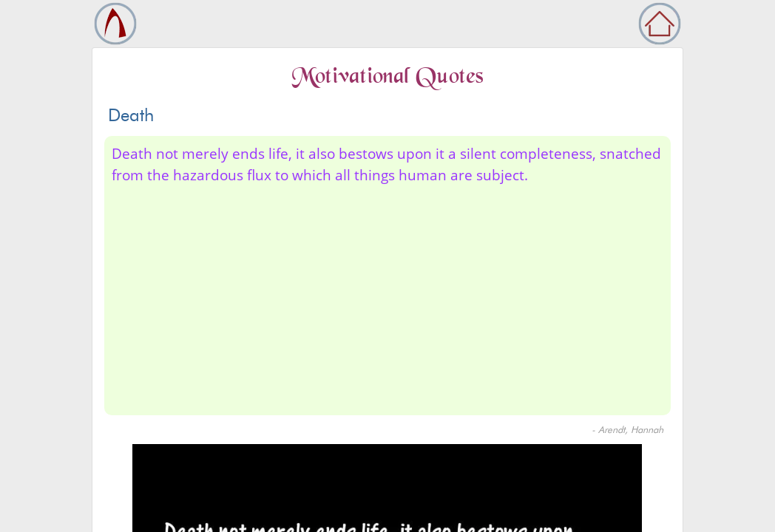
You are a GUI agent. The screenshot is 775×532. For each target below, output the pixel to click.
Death (131, 115)
